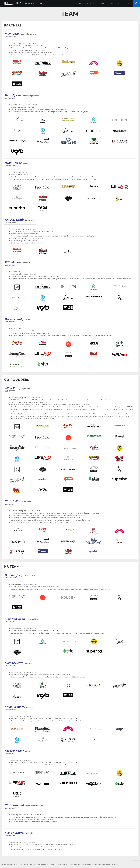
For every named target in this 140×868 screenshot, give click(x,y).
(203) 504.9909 (10, 391)
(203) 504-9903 (10, 754)
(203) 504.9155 (10, 808)
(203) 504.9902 (10, 37)
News (119, 3)
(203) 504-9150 (10, 710)
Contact (127, 3)
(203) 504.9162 (10, 165)
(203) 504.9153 (10, 98)
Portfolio (91, 3)
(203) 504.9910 (10, 578)
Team (112, 3)
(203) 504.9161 (10, 322)
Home (81, 3)
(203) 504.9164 (10, 836)
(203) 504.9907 (10, 666)
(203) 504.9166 (10, 622)
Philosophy (102, 3)
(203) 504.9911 (10, 504)
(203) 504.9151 (10, 265)
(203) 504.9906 (10, 222)
